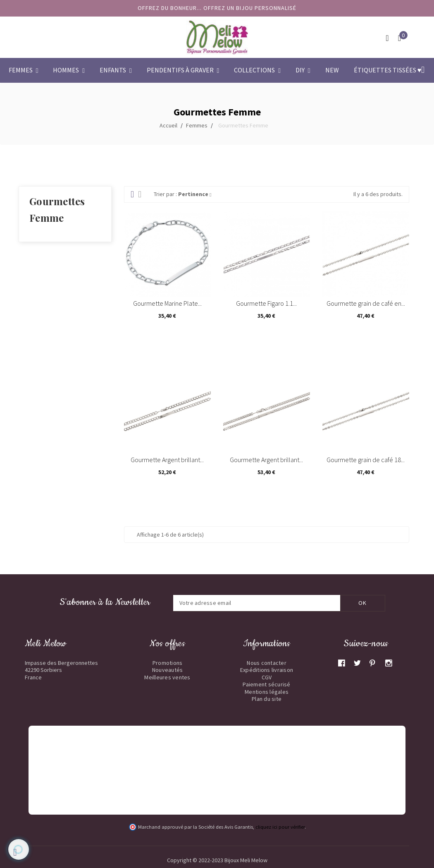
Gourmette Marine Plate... (167, 303)
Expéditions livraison (267, 670)
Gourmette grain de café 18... (366, 460)
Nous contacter (267, 663)
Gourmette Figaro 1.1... (266, 303)
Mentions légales (267, 692)
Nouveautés (168, 670)
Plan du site (267, 699)
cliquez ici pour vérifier (280, 827)
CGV (267, 677)
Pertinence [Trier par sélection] (195, 194)
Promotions (168, 663)
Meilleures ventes (167, 677)
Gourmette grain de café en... (366, 303)
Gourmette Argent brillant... (167, 460)
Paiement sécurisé (266, 684)
